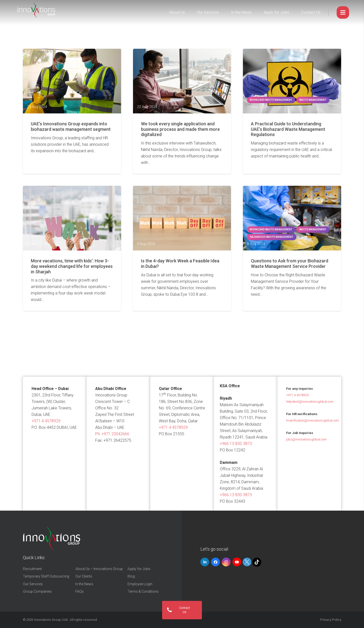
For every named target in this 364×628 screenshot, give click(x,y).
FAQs (80, 591)
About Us (177, 12)
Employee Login (140, 584)
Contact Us (311, 12)
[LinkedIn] (205, 562)
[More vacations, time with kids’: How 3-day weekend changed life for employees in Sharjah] (72, 218)
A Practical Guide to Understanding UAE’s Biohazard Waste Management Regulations (288, 129)
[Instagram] (226, 562)
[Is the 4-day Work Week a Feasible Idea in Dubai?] (182, 218)
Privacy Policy (331, 620)
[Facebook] (215, 562)
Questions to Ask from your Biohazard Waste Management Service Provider (290, 264)
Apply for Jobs (276, 12)
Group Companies (37, 591)
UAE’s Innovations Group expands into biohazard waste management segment (71, 126)
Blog (131, 576)
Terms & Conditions (143, 591)
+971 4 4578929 (46, 421)
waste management (313, 100)
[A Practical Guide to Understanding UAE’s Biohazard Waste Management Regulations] (292, 81)
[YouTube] (237, 562)
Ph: (112, 434)
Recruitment (32, 569)
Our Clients (84, 576)
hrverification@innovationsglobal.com (313, 420)
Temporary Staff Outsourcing (46, 576)
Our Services (208, 12)
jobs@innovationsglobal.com (306, 439)
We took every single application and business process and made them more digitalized (180, 129)
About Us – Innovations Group (99, 569)
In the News (241, 12)
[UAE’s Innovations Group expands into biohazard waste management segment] (72, 81)
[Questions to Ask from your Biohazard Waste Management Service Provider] (292, 218)
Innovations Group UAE (51, 620)
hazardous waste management (272, 237)
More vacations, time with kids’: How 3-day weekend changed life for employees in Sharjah (72, 266)
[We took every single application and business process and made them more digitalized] (182, 81)
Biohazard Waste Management (271, 100)
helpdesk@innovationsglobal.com (310, 402)
